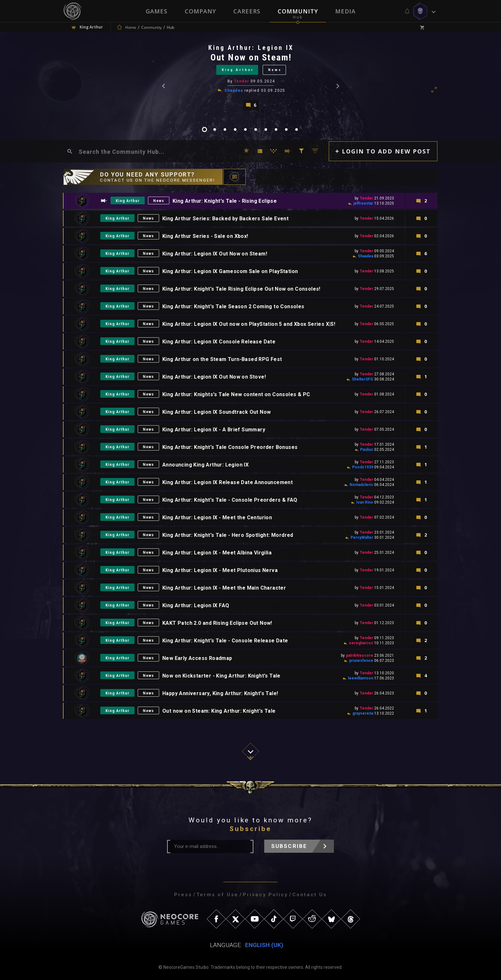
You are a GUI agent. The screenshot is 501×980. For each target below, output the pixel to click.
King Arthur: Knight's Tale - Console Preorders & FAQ (230, 500)
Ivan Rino (365, 502)
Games (157, 11)
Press (183, 895)
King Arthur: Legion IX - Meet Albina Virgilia (217, 553)
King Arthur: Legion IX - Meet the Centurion (217, 517)
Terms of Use (217, 895)
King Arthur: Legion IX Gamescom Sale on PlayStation (230, 271)
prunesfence (361, 661)
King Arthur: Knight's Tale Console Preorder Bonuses (230, 447)
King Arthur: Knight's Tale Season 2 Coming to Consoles (233, 306)
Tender (242, 81)
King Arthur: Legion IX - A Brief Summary (214, 430)
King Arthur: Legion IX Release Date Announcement (227, 482)
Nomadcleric (361, 485)
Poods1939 (363, 467)
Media (345, 11)
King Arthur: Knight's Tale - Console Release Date (225, 641)
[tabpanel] (250, 77)
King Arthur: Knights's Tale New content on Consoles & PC (236, 394)
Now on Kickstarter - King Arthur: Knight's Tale (221, 676)
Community (298, 11)
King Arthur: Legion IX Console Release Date (219, 342)
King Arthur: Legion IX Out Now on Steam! (215, 254)
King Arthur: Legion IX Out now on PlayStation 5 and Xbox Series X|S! (249, 324)
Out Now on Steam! (251, 57)
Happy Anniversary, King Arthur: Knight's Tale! (220, 693)
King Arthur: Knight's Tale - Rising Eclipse (225, 201)
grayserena (363, 713)
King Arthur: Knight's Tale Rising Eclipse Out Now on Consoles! (241, 289)
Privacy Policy (265, 895)
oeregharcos (361, 643)
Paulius (367, 450)
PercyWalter (362, 537)
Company (200, 11)
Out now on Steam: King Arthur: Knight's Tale (219, 711)
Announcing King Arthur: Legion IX (205, 465)
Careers (247, 11)
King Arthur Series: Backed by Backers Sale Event (225, 219)
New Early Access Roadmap (197, 658)
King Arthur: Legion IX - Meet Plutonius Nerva (220, 570)
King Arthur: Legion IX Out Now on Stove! (214, 377)
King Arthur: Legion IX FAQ (196, 605)
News (275, 70)
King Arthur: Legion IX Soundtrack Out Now (216, 412)
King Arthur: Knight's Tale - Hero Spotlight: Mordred (228, 535)
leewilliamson (361, 678)
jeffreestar (363, 203)
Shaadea (234, 90)
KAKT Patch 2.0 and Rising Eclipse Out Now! (217, 623)
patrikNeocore (360, 655)
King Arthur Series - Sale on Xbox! (205, 236)
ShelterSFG (362, 379)
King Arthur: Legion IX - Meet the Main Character (224, 588)
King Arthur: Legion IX (251, 48)
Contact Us (310, 895)
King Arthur (238, 70)
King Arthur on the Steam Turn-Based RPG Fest (222, 359)
